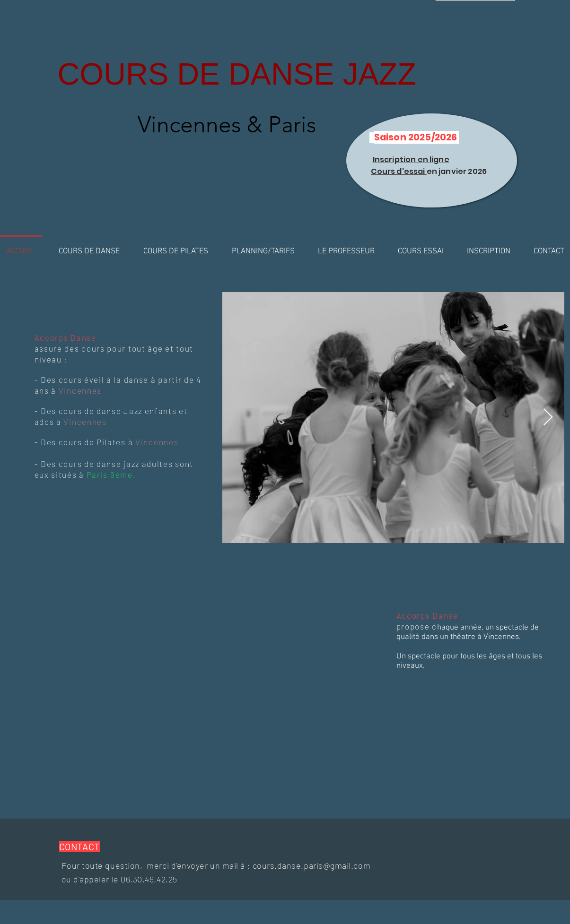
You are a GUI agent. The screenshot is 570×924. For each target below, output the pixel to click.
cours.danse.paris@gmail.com (312, 865)
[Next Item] (548, 418)
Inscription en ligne (411, 160)
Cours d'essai (399, 171)
